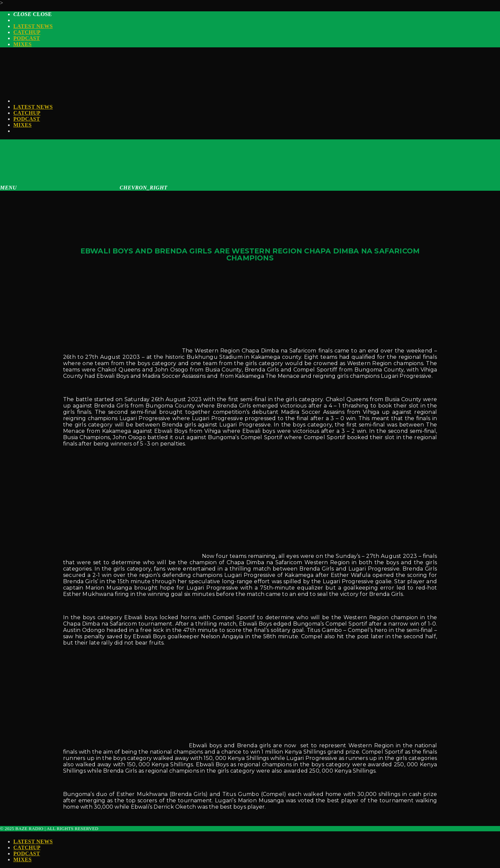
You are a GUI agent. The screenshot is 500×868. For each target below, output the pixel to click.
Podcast (27, 38)
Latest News (33, 26)
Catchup (27, 32)
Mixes (23, 44)
